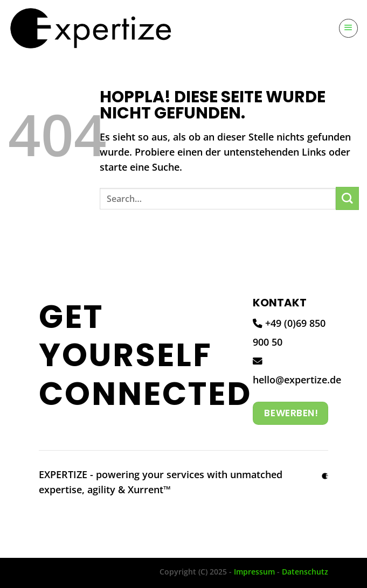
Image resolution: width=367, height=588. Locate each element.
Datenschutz (305, 572)
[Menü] (348, 28)
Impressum (254, 572)
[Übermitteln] (347, 198)
